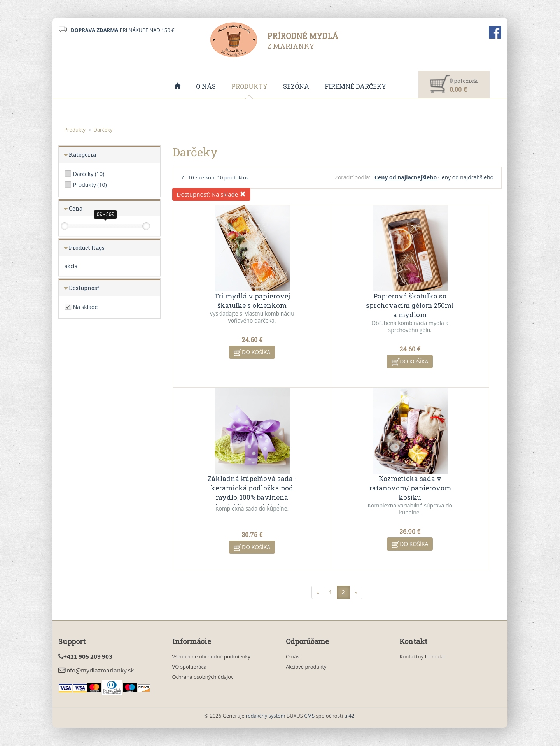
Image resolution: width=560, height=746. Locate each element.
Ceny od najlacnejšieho (406, 178)
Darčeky (103, 130)
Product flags (87, 248)
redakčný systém (266, 716)
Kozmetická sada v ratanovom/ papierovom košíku (228, 488)
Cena (76, 209)
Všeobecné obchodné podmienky (211, 657)
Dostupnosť (84, 288)
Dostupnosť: (212, 195)
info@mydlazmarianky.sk (96, 671)
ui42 (349, 716)
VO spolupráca (189, 667)
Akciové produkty (306, 667)
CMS (309, 716)
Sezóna (296, 86)
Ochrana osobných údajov (203, 677)
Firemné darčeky (355, 86)
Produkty (249, 86)
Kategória (82, 155)
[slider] (65, 226)
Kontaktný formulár (422, 657)
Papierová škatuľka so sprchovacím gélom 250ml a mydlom (337, 306)
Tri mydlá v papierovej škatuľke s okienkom (228, 301)
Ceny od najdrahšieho (466, 178)
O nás (206, 86)
